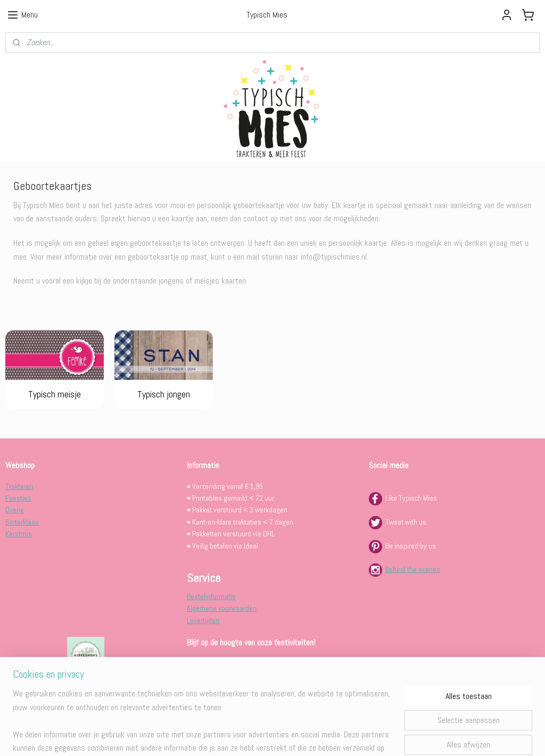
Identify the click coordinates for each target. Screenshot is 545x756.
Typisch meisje (55, 394)
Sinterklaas (22, 522)
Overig (15, 510)
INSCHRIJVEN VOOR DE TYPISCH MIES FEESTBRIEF (261, 663)
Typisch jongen (164, 394)
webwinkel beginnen (293, 736)
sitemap (240, 736)
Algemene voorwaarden (222, 608)
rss (259, 736)
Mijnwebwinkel (372, 736)
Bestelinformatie (211, 596)
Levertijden (203, 620)
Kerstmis (19, 534)
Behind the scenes (413, 569)
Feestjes (18, 498)
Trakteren (19, 486)
